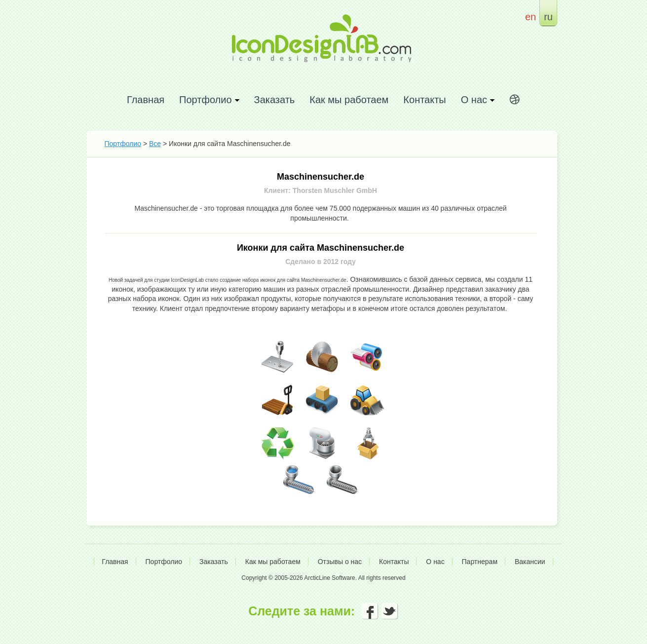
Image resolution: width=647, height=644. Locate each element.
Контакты (424, 99)
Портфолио (123, 144)
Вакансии (530, 562)
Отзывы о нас (340, 562)
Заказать (275, 99)
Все (155, 144)
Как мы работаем (349, 99)
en (531, 17)
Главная (146, 99)
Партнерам (480, 562)
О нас (435, 562)
